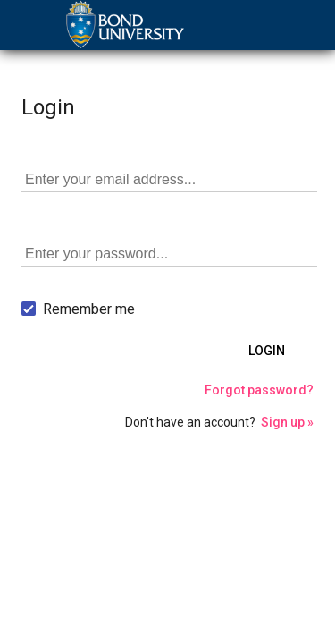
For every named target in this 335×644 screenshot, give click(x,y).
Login (267, 351)
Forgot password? (259, 390)
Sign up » (287, 422)
